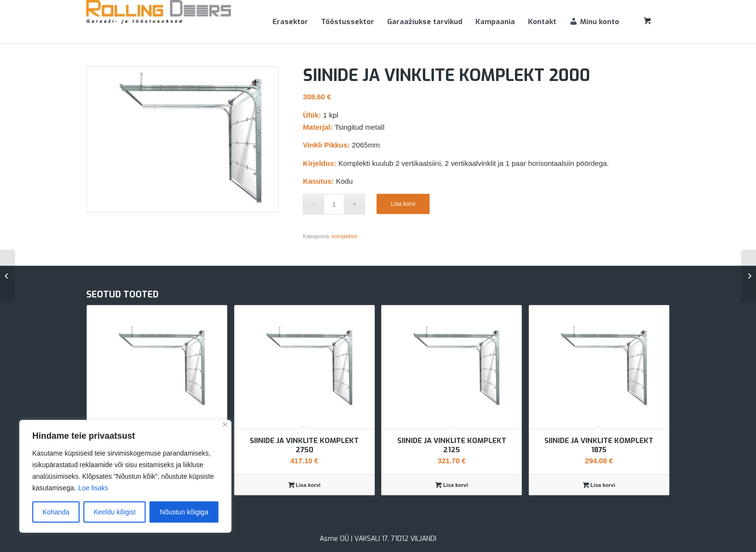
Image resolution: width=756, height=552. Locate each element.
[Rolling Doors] (159, 22)
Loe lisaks (93, 488)
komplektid (344, 236)
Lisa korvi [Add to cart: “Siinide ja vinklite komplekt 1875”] (599, 485)
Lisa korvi (403, 204)
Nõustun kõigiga (184, 512)
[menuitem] (290, 22)
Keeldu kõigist (115, 512)
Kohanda (56, 512)
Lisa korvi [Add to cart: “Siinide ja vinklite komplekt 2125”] (452, 485)
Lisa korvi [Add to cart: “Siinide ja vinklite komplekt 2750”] (304, 485)
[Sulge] (225, 424)
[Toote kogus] (334, 204)
